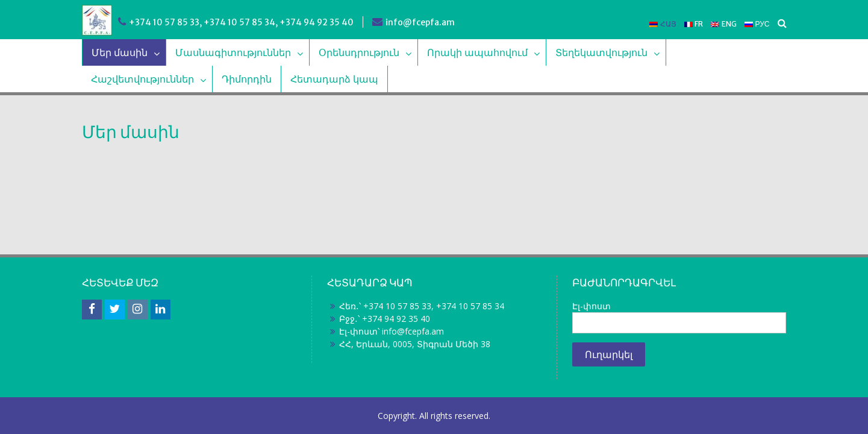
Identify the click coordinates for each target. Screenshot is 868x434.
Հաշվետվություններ (142, 79)
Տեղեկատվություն (601, 52)
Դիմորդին (247, 79)
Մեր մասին (120, 52)
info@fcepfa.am (420, 22)
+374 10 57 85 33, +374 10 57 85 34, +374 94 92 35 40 (241, 22)
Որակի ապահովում (477, 52)
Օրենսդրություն (359, 52)
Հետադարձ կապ (334, 79)
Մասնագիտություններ (233, 52)
